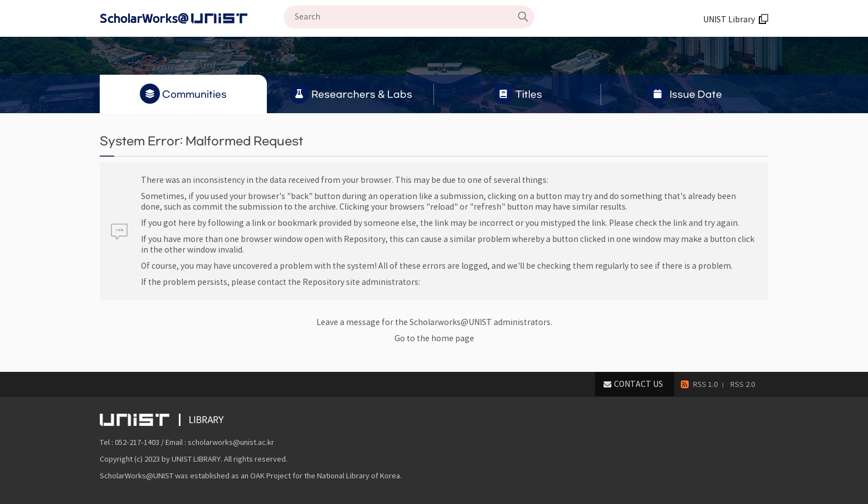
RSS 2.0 (743, 384)
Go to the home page (434, 338)
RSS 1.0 (705, 384)
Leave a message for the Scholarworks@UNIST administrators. (434, 322)
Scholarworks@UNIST (192, 18)
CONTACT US (638, 384)
